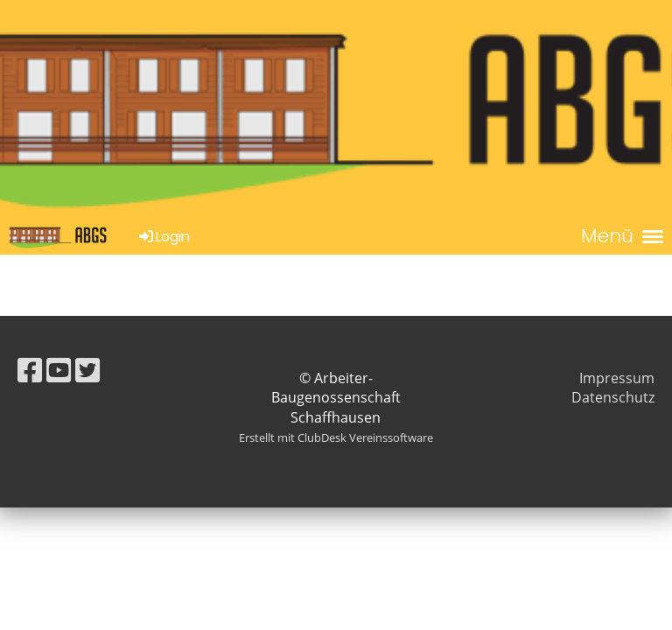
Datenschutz (613, 397)
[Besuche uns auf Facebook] (30, 370)
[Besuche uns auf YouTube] (59, 370)
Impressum (617, 378)
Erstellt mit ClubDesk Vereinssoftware (336, 437)
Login (163, 237)
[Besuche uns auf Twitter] (87, 370)
